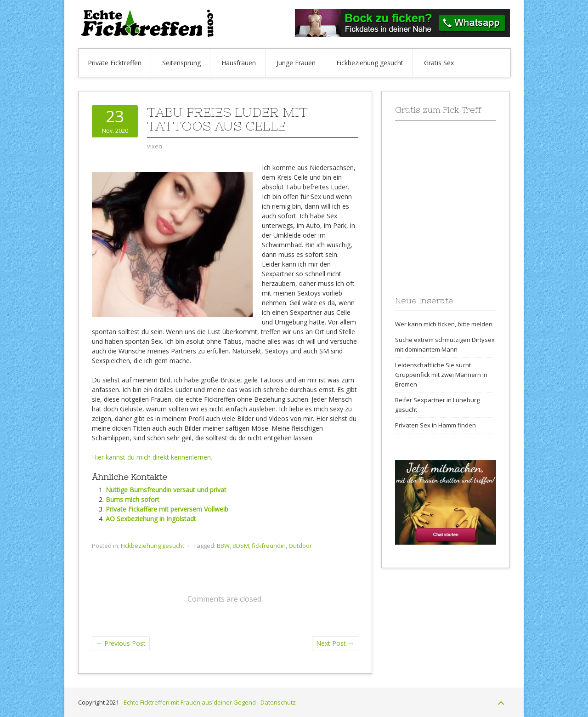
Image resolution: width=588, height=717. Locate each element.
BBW (223, 546)
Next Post (335, 643)
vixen (155, 146)
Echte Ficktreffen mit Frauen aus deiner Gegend (190, 702)
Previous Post (121, 643)
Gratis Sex (439, 63)
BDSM (241, 546)
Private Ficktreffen (115, 63)
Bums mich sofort (133, 499)
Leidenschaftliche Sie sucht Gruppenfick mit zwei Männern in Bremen (441, 375)
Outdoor (300, 546)
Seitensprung (181, 63)
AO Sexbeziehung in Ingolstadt (151, 519)
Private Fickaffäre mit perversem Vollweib (167, 509)
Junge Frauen (296, 63)
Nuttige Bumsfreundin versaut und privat (166, 490)
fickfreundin (269, 546)
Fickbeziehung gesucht (370, 63)
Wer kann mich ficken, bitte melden (444, 324)
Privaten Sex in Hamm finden (435, 425)
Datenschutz (278, 702)
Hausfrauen (239, 63)
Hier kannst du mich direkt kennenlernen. (152, 457)
